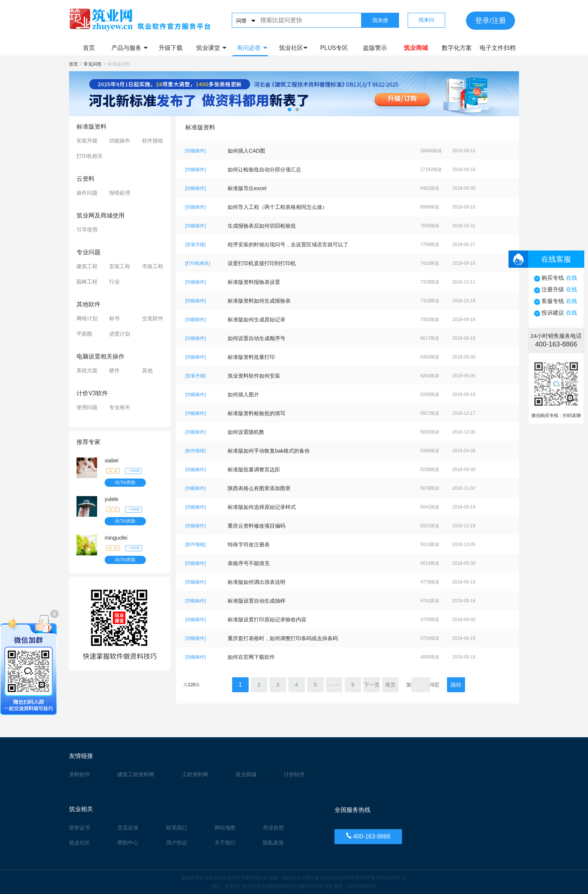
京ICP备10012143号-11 (383, 878)
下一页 (372, 685)
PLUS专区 (334, 48)
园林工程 (87, 282)
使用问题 (87, 407)
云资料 (85, 179)
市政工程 (153, 266)
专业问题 (88, 252)
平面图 (84, 334)
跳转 (456, 685)
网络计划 (87, 318)
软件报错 (153, 141)
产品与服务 (130, 48)
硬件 (114, 370)
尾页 (390, 685)
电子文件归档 (498, 48)
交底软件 (153, 318)
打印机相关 (90, 156)
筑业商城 (416, 48)
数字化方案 (457, 48)
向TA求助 (125, 482)
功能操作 (120, 141)
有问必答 (252, 48)
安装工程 (120, 266)
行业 (114, 282)
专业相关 (120, 407)
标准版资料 (91, 127)
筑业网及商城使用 (100, 215)
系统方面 (87, 370)
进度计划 (120, 334)
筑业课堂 (211, 48)
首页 (89, 48)
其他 (147, 370)
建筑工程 (87, 266)
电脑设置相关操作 (100, 356)
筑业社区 (293, 48)
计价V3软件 (92, 393)
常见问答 (93, 64)
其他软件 (88, 304)
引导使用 (87, 229)
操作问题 (87, 193)
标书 (114, 318)
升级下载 (171, 48)
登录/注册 (490, 20)
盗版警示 (375, 48)
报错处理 (120, 193)
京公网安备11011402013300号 (328, 878)
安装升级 (87, 141)
